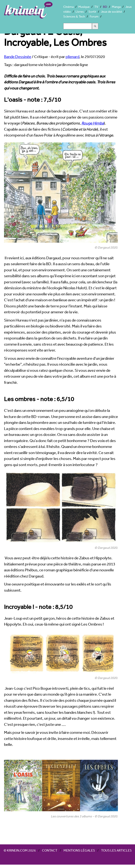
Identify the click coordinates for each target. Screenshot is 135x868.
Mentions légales (79, 850)
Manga (116, 7)
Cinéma (68, 7)
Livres (80, 11)
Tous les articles (116, 850)
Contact (50, 850)
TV (96, 7)
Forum (94, 16)
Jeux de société (111, 11)
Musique (84, 7)
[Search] (78, 26)
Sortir (92, 11)
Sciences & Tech (74, 16)
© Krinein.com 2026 (20, 850)
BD (105, 7)
